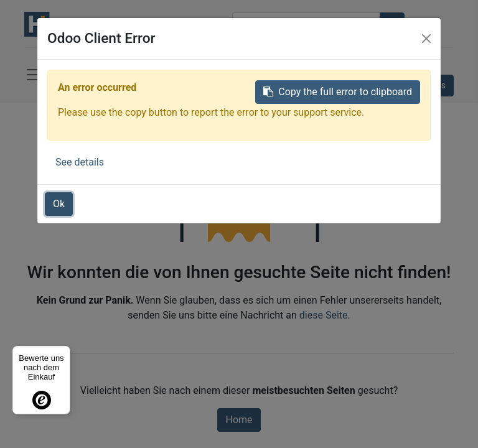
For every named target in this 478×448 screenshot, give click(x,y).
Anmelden (409, 63)
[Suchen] (392, 24)
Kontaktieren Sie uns (406, 85)
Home (239, 420)
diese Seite (324, 315)
